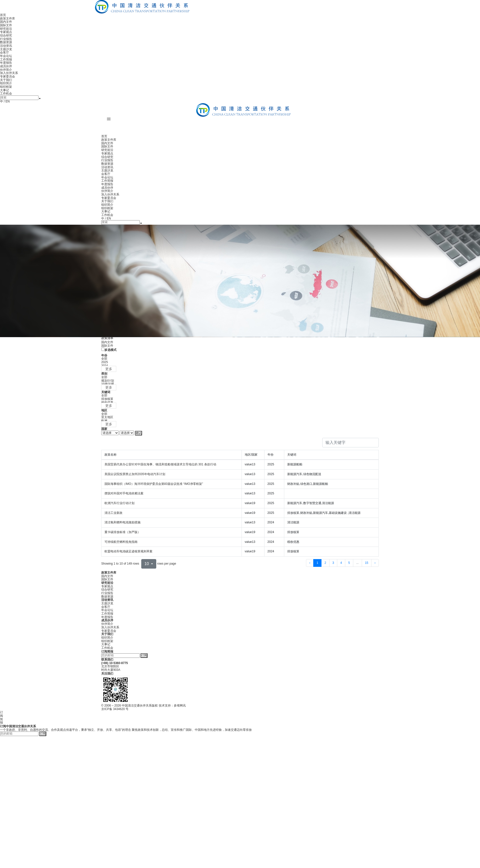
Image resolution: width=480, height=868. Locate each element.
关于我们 (6, 80)
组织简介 (6, 83)
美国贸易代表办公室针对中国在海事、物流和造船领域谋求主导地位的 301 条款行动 (160, 464)
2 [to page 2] (325, 563)
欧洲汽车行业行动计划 (119, 503)
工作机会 (6, 93)
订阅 (144, 655)
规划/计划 (108, 381)
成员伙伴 (6, 66)
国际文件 (6, 25)
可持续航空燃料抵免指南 (121, 542)
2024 (105, 366)
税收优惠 (107, 402)
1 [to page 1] (317, 563)
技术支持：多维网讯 (172, 706)
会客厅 (4, 52)
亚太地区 (107, 417)
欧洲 (104, 421)
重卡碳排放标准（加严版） (122, 532)
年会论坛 (6, 56)
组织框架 (6, 87)
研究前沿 (6, 29)
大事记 (4, 90)
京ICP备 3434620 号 (115, 709)
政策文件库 (7, 18)
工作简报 (6, 59)
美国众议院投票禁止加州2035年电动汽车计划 (135, 474)
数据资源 (6, 42)
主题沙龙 (6, 49)
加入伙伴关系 (9, 73)
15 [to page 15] (367, 563)
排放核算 (107, 399)
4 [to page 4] (341, 563)
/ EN (7, 101)
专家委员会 (7, 76)
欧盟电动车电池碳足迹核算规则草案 (128, 551)
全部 (104, 359)
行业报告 (6, 39)
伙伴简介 (6, 70)
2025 (105, 362)
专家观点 (6, 32)
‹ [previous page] (310, 563)
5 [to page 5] (349, 563)
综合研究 (6, 35)
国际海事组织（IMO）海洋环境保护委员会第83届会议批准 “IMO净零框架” (154, 484)
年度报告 (6, 63)
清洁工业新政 (113, 513)
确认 (138, 433)
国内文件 (6, 22)
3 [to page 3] (333, 563)
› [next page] (375, 563)
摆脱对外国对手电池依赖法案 (124, 493)
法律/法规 (108, 384)
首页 (3, 15)
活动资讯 (6, 46)
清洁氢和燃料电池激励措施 (122, 522)
